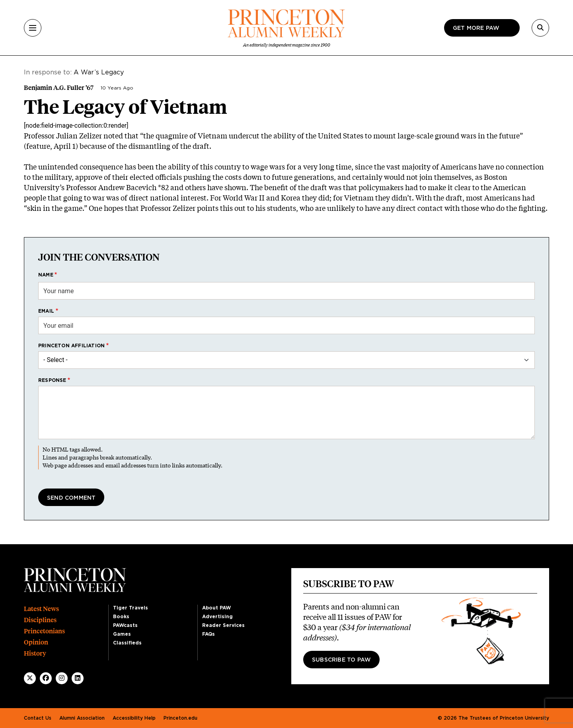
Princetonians (44, 631)
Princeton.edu (180, 718)
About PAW (216, 608)
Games (122, 634)
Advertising (217, 617)
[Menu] (33, 28)
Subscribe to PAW (341, 660)
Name (46, 275)
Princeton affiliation (71, 346)
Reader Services (223, 625)
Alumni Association (82, 718)
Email (46, 311)
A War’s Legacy (99, 72)
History (35, 653)
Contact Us (38, 718)
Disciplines (40, 620)
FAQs (209, 634)
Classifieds (127, 643)
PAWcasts (125, 625)
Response (52, 380)
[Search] (540, 28)
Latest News (41, 609)
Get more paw (476, 28)
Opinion (36, 642)
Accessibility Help (134, 718)
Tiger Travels (131, 608)
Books (121, 617)
